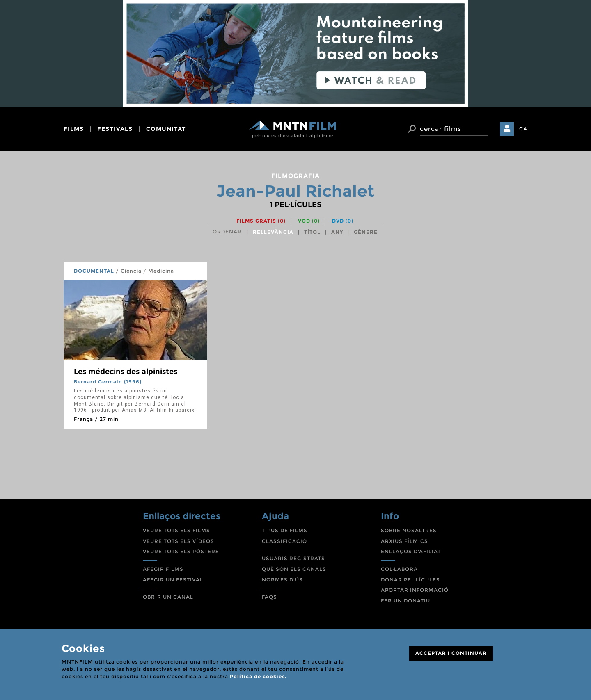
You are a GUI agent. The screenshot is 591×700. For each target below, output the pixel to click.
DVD (343, 221)
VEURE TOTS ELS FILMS (176, 530)
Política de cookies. (258, 676)
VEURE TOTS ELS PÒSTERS (181, 551)
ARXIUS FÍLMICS (404, 541)
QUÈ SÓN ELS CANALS (294, 569)
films (74, 129)
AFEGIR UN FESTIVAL (173, 580)
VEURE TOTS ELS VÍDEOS (179, 541)
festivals (115, 129)
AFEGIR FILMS (163, 569)
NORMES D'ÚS (282, 580)
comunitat (166, 129)
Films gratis (261, 221)
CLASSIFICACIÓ (284, 541)
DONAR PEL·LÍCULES (410, 580)
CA (523, 129)
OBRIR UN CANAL (168, 597)
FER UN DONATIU (405, 601)
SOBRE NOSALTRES (409, 530)
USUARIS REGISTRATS (293, 558)
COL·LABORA (399, 569)
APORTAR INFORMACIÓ (415, 590)
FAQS (269, 597)
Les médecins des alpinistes (126, 372)
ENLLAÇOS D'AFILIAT (411, 551)
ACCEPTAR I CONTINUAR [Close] (451, 653)
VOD (309, 221)
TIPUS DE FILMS (285, 530)
